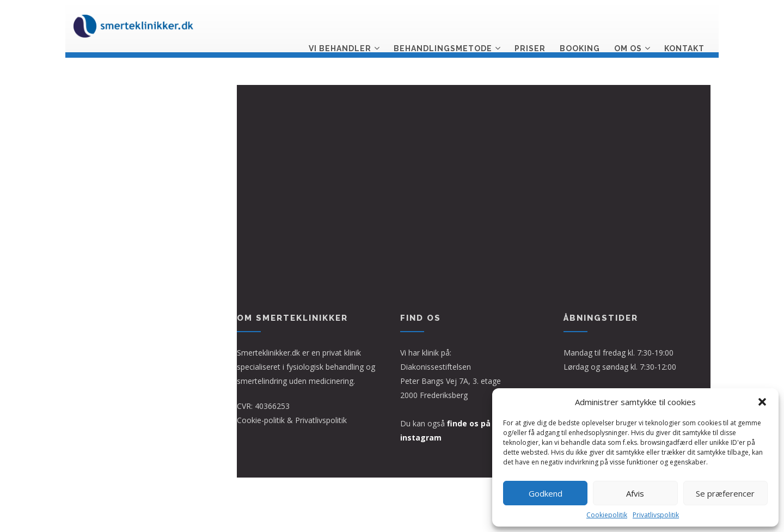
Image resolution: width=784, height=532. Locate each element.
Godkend (546, 493)
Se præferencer (725, 493)
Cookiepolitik (607, 515)
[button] (762, 402)
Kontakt (684, 26)
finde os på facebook (489, 423)
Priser (530, 26)
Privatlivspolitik (656, 515)
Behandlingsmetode (443, 26)
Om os (628, 26)
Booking (580, 26)
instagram (421, 438)
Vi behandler (340, 26)
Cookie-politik (261, 420)
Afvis (635, 493)
